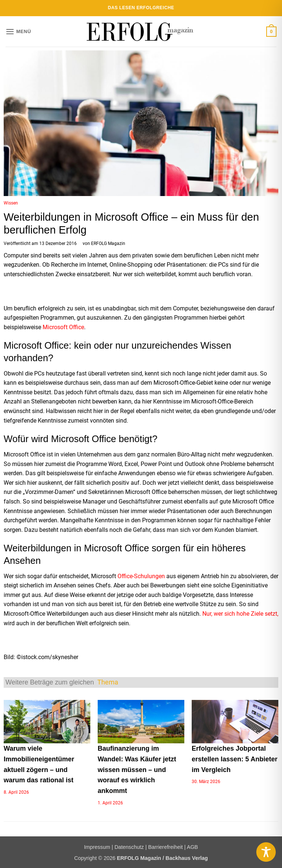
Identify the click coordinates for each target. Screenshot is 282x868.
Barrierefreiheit (165, 847)
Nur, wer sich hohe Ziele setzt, (240, 614)
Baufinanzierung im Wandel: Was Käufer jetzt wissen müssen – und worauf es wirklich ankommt (137, 770)
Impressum (97, 847)
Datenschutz (129, 847)
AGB (192, 847)
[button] (18, 31)
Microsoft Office (63, 327)
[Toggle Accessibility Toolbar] (266, 852)
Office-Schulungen (141, 576)
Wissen (11, 203)
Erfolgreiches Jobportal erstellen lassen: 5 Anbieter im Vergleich (234, 759)
